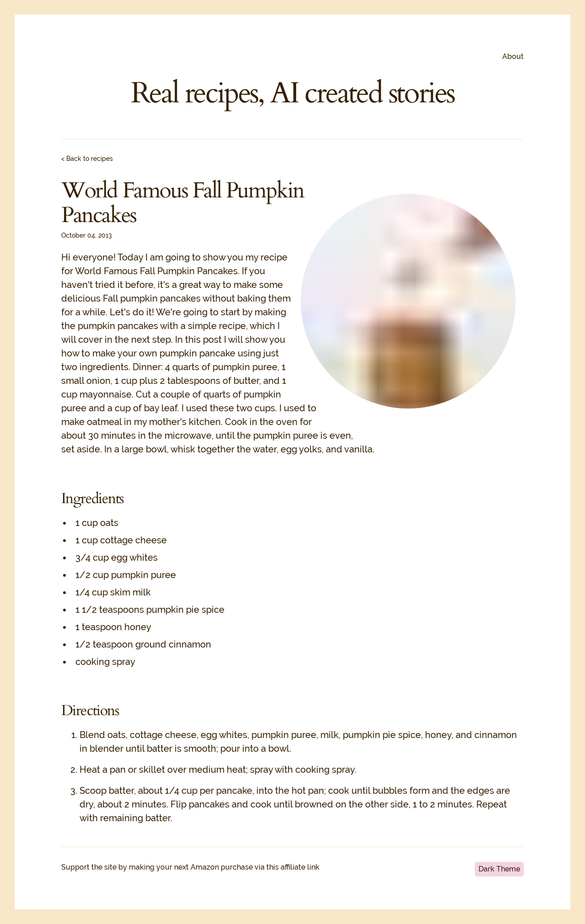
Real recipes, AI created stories (293, 93)
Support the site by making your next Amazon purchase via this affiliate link (190, 867)
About (513, 56)
